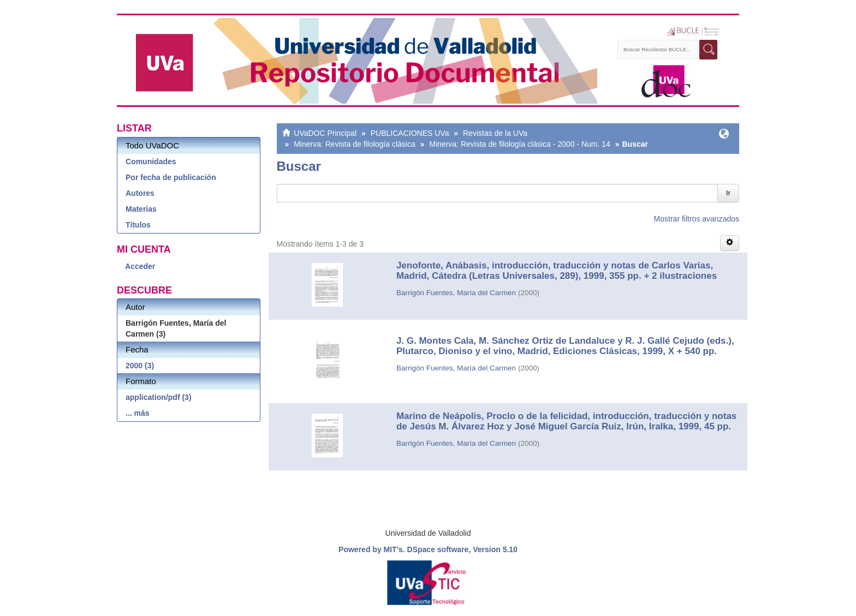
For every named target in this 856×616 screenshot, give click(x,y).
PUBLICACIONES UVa (410, 133)
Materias (141, 209)
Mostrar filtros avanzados (697, 219)
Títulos (138, 225)
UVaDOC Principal (325, 133)
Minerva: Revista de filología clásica (355, 144)
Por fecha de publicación (171, 177)
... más (138, 413)
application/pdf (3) (159, 397)
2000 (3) (140, 366)
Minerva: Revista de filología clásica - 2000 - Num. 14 (519, 144)
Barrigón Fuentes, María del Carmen (456, 293)
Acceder (140, 266)
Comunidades (151, 162)
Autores (140, 193)
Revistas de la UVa (495, 133)
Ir (728, 193)
